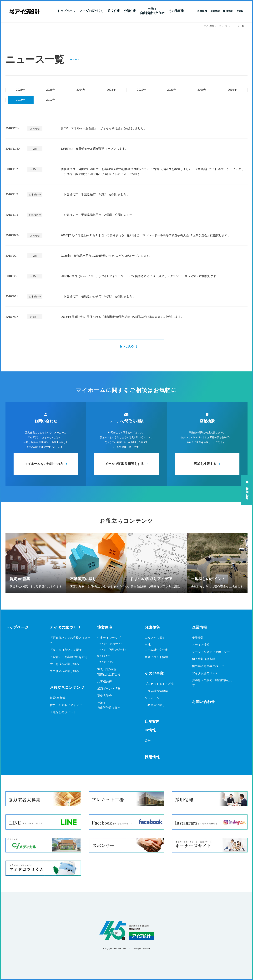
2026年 (21, 90)
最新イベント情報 (109, 689)
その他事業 (176, 11)
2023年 (111, 90)
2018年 (21, 100)
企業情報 (199, 627)
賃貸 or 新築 (58, 698)
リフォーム (152, 698)
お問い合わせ (203, 702)
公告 (148, 741)
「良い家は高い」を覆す (66, 650)
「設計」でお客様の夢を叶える (70, 657)
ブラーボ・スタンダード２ (110, 644)
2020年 (202, 90)
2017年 (51, 100)
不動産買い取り (155, 705)
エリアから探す (155, 638)
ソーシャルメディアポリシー (211, 652)
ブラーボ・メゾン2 (106, 662)
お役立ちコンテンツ (67, 688)
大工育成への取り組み (64, 664)
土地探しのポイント (63, 712)
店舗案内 (152, 722)
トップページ (66, 11)
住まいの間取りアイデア (66, 705)
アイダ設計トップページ (215, 26)
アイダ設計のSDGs (205, 673)
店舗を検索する (205, 464)
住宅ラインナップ (109, 638)
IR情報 (150, 730)
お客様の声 (105, 682)
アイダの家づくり (92, 11)
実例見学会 (105, 696)
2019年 (232, 90)
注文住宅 (114, 11)
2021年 (172, 90)
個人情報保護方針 (204, 659)
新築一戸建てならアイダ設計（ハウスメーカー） (25, 12)
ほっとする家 (104, 656)
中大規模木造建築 (156, 691)
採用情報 (152, 757)
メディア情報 (201, 645)
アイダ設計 (126, 930)
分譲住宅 (130, 11)
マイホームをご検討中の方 (44, 464)
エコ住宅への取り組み (64, 671)
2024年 (81, 90)
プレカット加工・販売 (159, 684)
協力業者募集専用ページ (208, 666)
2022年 (142, 90)
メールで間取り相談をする (124, 464)
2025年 (51, 90)
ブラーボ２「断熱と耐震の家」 (112, 650)
